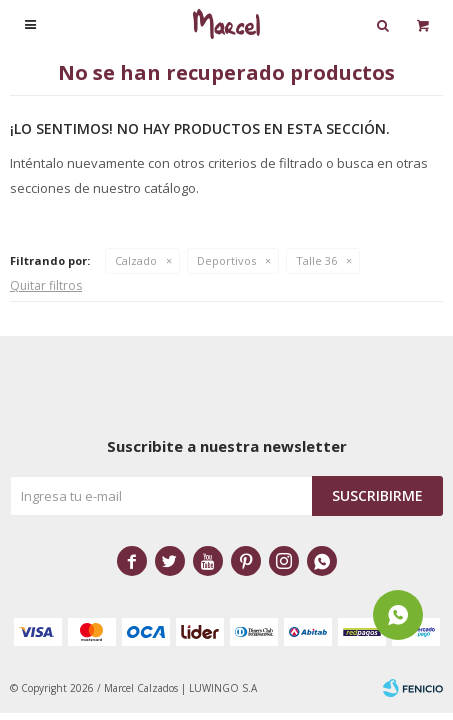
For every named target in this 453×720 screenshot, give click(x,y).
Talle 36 (316, 260)
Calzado (136, 260)
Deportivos (226, 260)
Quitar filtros (46, 285)
